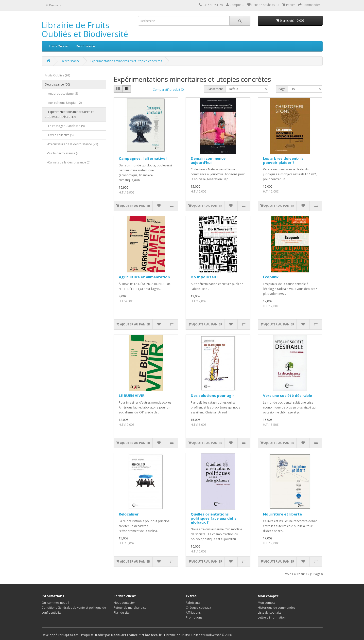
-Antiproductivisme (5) (61, 94)
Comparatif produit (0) (169, 90)
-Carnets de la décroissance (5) (68, 162)
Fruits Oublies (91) (57, 75)
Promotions (194, 617)
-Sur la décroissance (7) (62, 153)
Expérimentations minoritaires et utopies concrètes (126, 61)
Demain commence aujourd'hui (208, 160)
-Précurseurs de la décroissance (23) (71, 144)
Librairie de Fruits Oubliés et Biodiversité (85, 29)
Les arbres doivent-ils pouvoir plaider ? (283, 160)
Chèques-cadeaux (198, 608)
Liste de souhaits (269, 613)
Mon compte (267, 603)
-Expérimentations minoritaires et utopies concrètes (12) (69, 114)
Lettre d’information (272, 617)
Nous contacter (124, 603)
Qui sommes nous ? (55, 603)
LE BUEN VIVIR (132, 395)
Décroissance (85, 46)
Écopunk (271, 277)
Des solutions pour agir (212, 395)
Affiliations (193, 613)
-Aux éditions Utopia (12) (63, 103)
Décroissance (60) (57, 84)
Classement (215, 89)
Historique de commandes (277, 608)
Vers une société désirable (287, 395)
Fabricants (193, 603)
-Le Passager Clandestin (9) (65, 126)
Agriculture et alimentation (144, 277)
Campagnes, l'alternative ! (143, 158)
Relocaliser (129, 514)
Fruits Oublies (59, 46)
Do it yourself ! (205, 277)
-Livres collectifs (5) (59, 135)
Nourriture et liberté (282, 514)
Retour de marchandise (130, 608)
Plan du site (122, 613)
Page (282, 89)
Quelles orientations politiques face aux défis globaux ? (214, 518)
